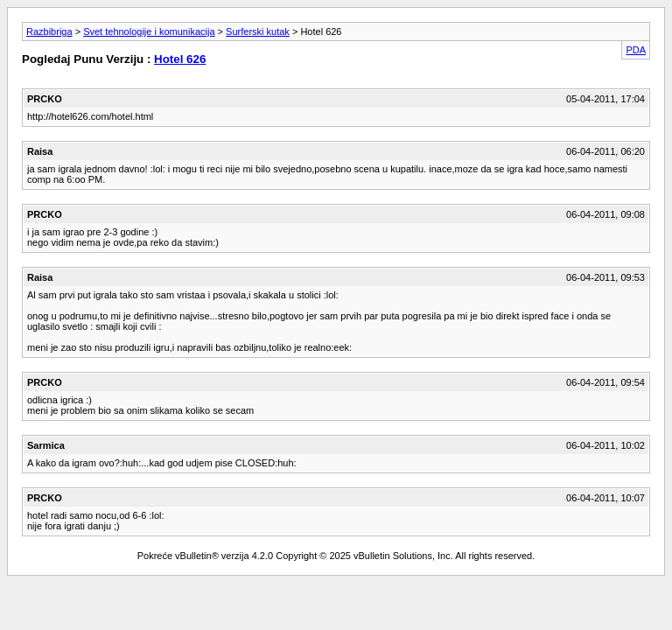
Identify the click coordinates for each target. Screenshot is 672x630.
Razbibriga (49, 31)
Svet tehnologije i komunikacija (149, 31)
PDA (636, 50)
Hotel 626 (180, 59)
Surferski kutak (258, 31)
